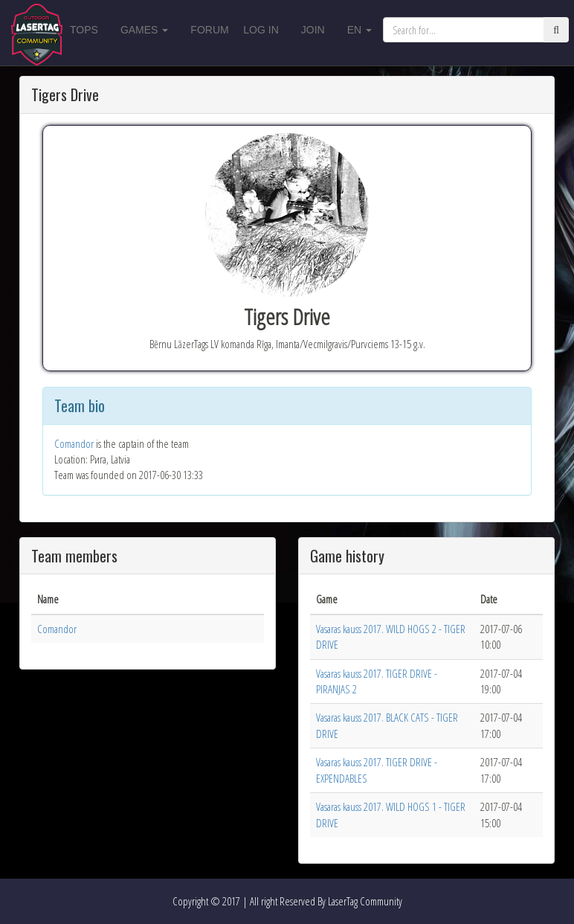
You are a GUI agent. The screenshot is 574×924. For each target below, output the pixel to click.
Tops (84, 30)
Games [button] (144, 30)
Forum (209, 30)
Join (313, 30)
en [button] (359, 30)
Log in (261, 30)
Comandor (74, 443)
